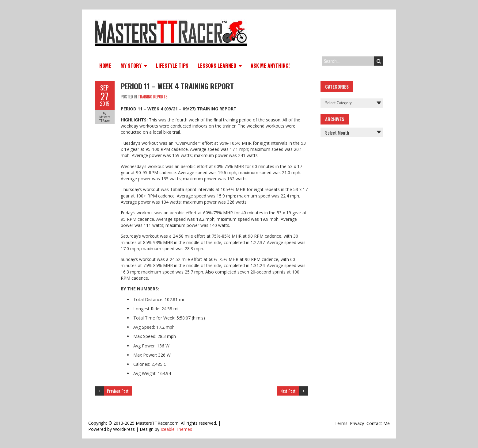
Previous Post (118, 391)
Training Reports (153, 97)
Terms (341, 423)
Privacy (357, 423)
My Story (131, 66)
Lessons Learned (217, 66)
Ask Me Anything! (270, 66)
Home (105, 66)
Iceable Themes (176, 429)
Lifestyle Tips (172, 66)
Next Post (288, 391)
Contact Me (378, 423)
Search (379, 61)
